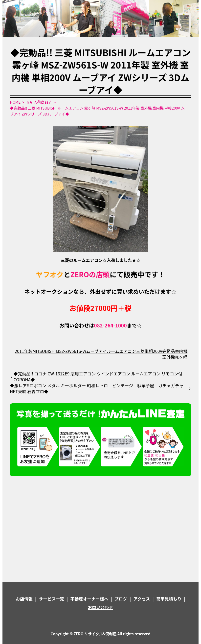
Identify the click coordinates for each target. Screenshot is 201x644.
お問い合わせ (101, 607)
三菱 (140, 351)
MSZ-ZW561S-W (71, 351)
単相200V (153, 351)
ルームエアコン (122, 351)
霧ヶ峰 (181, 357)
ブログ (121, 599)
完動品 (168, 351)
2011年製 (23, 351)
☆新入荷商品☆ (39, 102)
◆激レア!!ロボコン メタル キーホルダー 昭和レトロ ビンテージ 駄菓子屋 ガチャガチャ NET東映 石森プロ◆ (97, 389)
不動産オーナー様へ (89, 599)
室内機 (181, 351)
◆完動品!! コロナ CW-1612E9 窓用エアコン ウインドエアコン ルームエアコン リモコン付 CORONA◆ (98, 377)
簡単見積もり (169, 599)
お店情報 (24, 599)
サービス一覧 (51, 599)
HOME (15, 102)
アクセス (142, 599)
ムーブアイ (97, 351)
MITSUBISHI (44, 351)
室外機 (168, 357)
